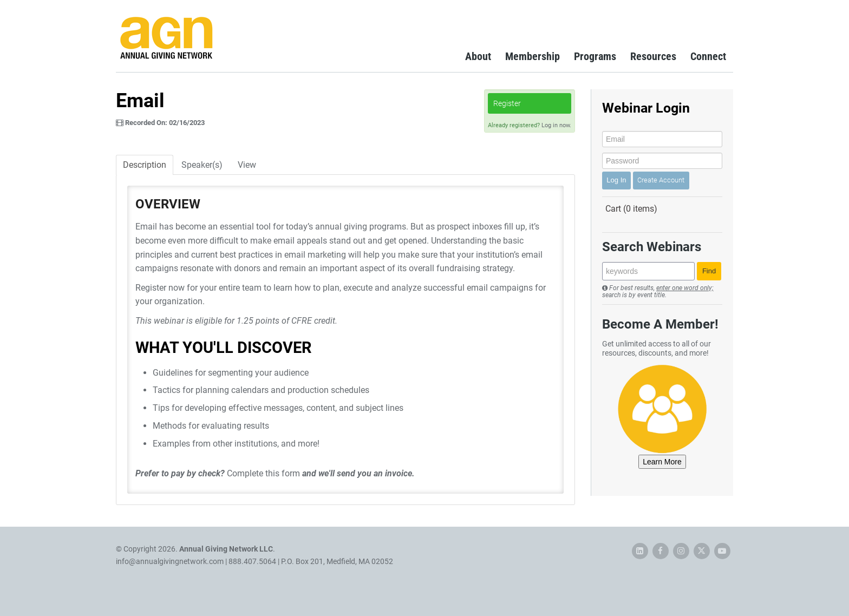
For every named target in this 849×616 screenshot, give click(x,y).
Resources (653, 56)
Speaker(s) (202, 165)
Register (507, 103)
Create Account (661, 180)
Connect (708, 56)
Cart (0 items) (631, 209)
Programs (595, 56)
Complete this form (263, 473)
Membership (533, 56)
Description (145, 165)
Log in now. (556, 125)
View (247, 165)
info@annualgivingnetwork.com (170, 561)
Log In (616, 180)
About (478, 56)
